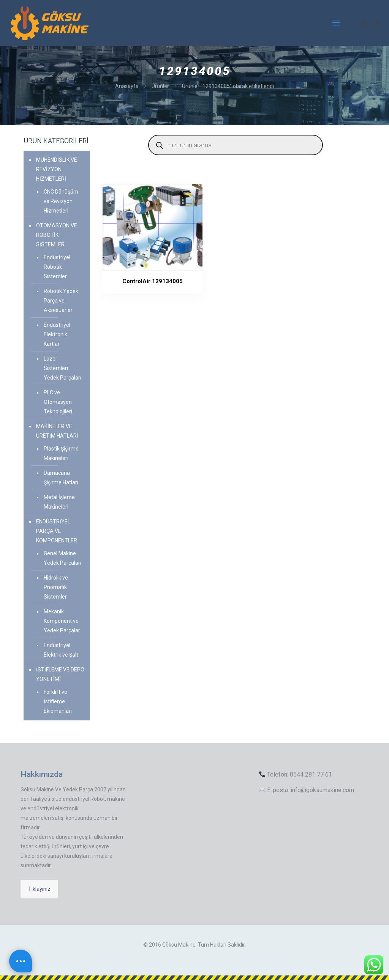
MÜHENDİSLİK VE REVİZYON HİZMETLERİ (57, 169)
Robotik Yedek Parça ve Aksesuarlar (61, 301)
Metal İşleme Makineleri (59, 502)
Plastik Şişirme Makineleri (61, 453)
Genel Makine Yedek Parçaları (62, 558)
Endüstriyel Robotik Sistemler (57, 267)
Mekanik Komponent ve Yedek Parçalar (62, 621)
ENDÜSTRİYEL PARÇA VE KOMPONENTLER (57, 531)
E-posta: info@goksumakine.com (307, 790)
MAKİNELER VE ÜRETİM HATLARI (57, 431)
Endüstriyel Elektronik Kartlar (57, 334)
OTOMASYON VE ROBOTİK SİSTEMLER (57, 235)
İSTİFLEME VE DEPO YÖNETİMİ (60, 674)
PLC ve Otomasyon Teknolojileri (58, 402)
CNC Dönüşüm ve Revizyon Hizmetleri (61, 201)
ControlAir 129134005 (133, 281)
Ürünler (160, 86)
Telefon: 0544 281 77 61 (296, 774)
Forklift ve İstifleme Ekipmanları (58, 701)
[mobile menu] (336, 23)
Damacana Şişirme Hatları (61, 478)
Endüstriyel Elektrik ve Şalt (61, 650)
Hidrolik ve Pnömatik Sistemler (56, 587)
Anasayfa (127, 86)
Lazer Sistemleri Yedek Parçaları (62, 368)
